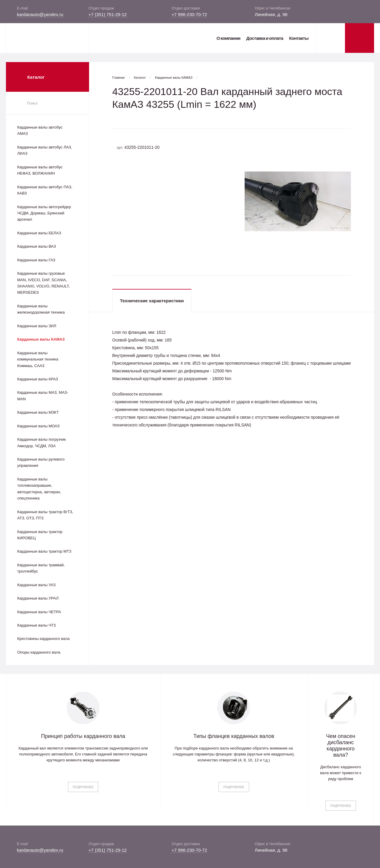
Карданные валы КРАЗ (38, 379)
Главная (118, 78)
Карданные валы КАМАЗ (41, 339)
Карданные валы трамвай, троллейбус (41, 568)
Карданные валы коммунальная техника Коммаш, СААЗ (38, 359)
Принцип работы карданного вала (83, 736)
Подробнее (83, 787)
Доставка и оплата (265, 38)
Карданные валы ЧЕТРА (39, 612)
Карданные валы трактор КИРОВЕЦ (40, 535)
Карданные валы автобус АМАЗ (40, 130)
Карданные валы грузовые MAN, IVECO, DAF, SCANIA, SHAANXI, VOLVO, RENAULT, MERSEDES (43, 283)
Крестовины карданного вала (43, 639)
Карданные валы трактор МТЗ (44, 551)
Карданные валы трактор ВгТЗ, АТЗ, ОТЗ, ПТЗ (45, 515)
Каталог (140, 78)
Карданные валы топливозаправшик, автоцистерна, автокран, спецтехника (39, 489)
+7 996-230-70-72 (189, 14)
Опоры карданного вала (39, 652)
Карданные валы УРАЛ (38, 598)
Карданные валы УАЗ (36, 585)
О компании (228, 38)
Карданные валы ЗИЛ (37, 326)
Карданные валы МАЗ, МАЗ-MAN (43, 396)
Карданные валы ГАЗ (36, 260)
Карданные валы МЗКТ (38, 412)
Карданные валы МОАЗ (38, 426)
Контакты (299, 38)
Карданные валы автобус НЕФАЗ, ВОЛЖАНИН (40, 170)
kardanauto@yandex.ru (40, 14)
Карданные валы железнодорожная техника (41, 309)
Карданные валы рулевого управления (41, 462)
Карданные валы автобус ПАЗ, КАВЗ (45, 190)
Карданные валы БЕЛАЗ (39, 233)
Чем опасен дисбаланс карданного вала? (341, 746)
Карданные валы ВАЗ (37, 246)
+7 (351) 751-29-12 (108, 14)
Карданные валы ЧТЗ (37, 625)
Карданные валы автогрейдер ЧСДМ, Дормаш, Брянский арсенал (44, 213)
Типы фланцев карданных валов (234, 736)
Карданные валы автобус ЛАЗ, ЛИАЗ (45, 150)
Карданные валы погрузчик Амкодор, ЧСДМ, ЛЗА (41, 442)
